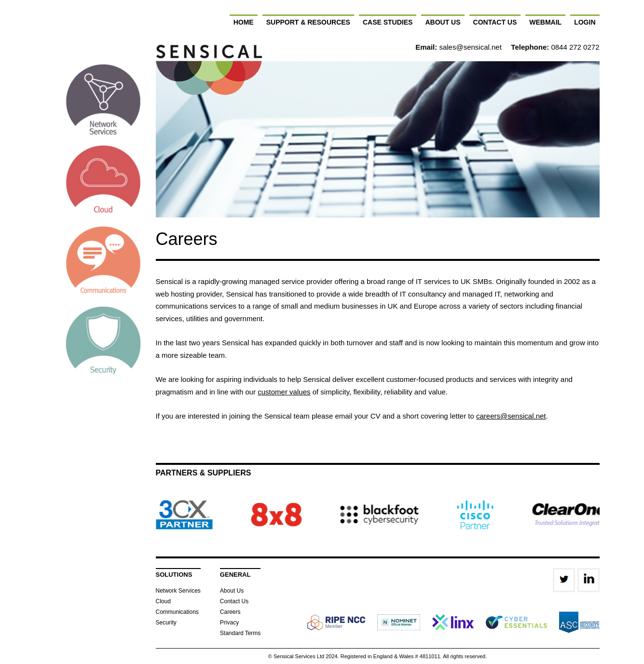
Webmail (545, 22)
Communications (177, 612)
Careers (230, 612)
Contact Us (495, 22)
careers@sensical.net (511, 416)
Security (166, 623)
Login (585, 22)
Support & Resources (308, 22)
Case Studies (388, 22)
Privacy (229, 623)
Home (244, 22)
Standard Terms (240, 633)
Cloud (163, 601)
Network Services (178, 591)
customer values (284, 392)
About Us (443, 22)
